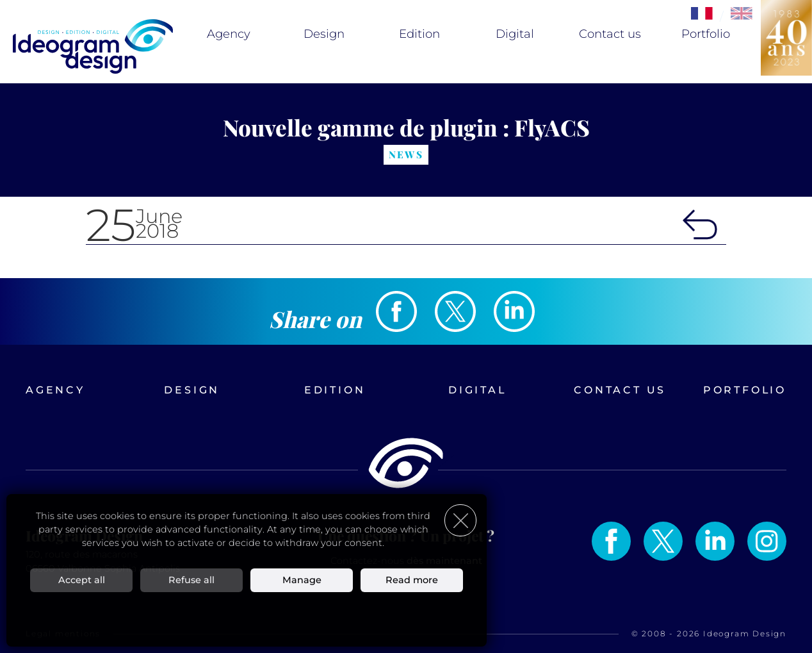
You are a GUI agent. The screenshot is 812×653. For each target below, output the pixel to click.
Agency (229, 34)
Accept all (82, 579)
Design (324, 34)
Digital (515, 34)
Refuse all (191, 579)
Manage (302, 579)
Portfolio (706, 34)
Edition (419, 34)
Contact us (610, 34)
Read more (412, 579)
